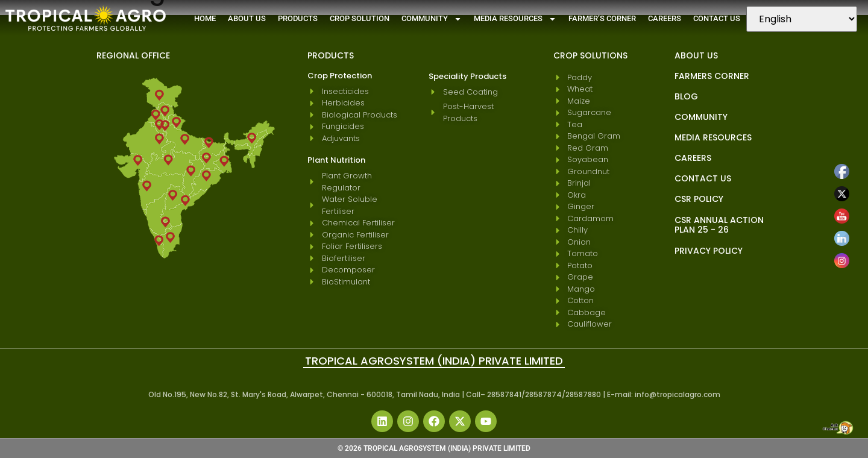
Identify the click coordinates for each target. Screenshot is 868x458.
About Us (247, 18)
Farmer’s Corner (602, 18)
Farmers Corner (712, 76)
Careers (665, 18)
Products (298, 18)
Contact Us (717, 18)
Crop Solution (360, 18)
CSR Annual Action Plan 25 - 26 (719, 225)
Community (432, 19)
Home (205, 18)
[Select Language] (802, 19)
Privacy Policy (709, 251)
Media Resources (515, 19)
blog (686, 96)
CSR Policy (699, 199)
